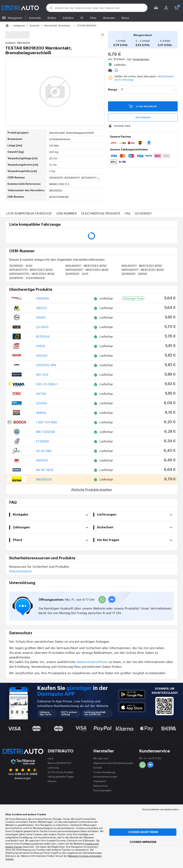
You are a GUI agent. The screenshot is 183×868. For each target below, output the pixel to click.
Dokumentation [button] (20, 571)
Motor (126, 18)
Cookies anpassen (143, 842)
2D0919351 (21, 266)
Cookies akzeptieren (143, 832)
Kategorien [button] (15, 18)
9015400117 (142, 266)
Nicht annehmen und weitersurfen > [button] (161, 809)
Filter (93, 18)
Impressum (100, 781)
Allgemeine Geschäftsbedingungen (113, 763)
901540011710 (31, 270)
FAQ (128, 213)
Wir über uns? (101, 758)
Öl (82, 18)
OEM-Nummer (66, 213)
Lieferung (53, 768)
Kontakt (98, 768)
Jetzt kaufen (143, 117)
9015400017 (86, 266)
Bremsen (109, 18)
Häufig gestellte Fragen (61, 776)
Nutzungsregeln (102, 790)
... (98, 178)
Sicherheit (143, 213)
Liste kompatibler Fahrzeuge (29, 213)
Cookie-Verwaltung (104, 772)
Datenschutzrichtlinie (92, 662)
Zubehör (68, 18)
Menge (113, 90)
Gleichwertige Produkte (101, 213)
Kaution (52, 781)
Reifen (52, 18)
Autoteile (35, 18)
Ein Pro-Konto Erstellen (61, 772)
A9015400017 (87, 270)
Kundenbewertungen (105, 776)
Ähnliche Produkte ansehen (91, 489)
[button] (156, 8)
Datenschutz (100, 786)
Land (50, 758)
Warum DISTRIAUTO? (60, 763)
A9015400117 (143, 270)
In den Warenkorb (143, 106)
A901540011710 (32, 274)
